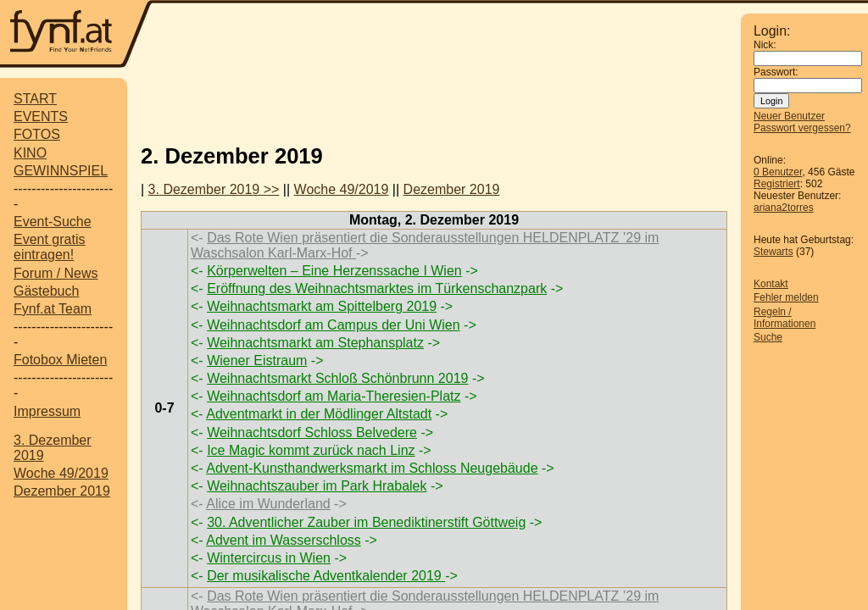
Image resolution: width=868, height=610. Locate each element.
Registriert (777, 184)
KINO (30, 153)
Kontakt (771, 284)
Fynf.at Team (53, 309)
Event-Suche (53, 222)
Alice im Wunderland (268, 504)
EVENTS (41, 116)
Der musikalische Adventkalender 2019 (326, 576)
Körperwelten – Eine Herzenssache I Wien (334, 271)
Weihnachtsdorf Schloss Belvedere (312, 433)
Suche (768, 337)
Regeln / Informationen (785, 318)
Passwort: (776, 72)
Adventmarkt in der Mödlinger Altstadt (319, 414)
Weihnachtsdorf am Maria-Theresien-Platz (334, 396)
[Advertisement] (447, 36)
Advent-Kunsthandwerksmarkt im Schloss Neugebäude (372, 468)
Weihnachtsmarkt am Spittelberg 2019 (322, 306)
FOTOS (37, 134)
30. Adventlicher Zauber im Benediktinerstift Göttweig (366, 522)
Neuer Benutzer (789, 116)
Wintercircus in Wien (269, 558)
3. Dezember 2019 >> (214, 189)
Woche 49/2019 (61, 473)
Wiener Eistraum (257, 360)
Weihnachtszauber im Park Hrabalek (317, 486)
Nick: (765, 45)
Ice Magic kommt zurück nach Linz (311, 450)
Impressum (47, 411)
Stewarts (773, 252)
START (35, 99)
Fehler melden (786, 297)
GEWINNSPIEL (61, 171)
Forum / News (56, 273)
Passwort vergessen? (802, 128)
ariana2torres (784, 208)
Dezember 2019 (62, 491)
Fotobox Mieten (60, 360)
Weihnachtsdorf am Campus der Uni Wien (334, 325)
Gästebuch (46, 291)
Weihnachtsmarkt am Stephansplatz (315, 343)
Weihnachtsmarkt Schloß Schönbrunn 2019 (337, 378)
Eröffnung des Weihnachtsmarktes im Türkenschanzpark (377, 288)
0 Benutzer (778, 172)
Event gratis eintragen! (49, 247)
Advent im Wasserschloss (284, 540)
